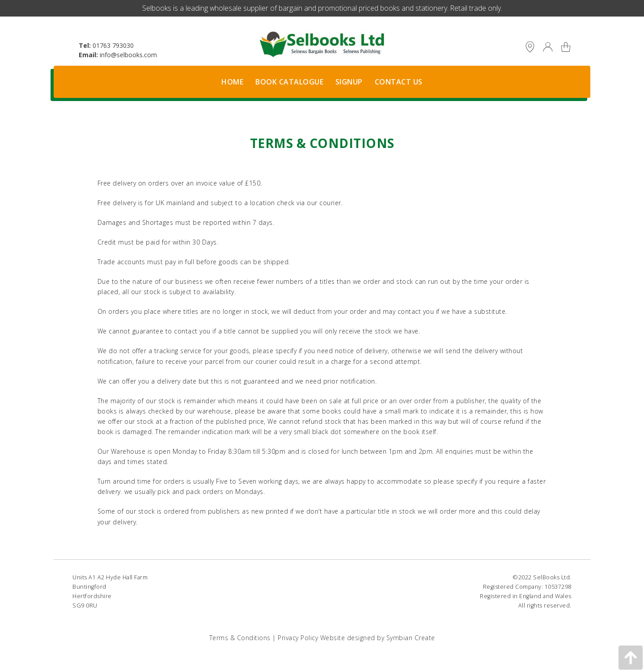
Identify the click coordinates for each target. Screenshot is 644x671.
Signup (349, 82)
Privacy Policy (298, 638)
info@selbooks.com (128, 55)
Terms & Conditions (240, 638)
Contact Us (399, 82)
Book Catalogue (289, 82)
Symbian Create (411, 638)
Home (232, 82)
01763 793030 (113, 45)
